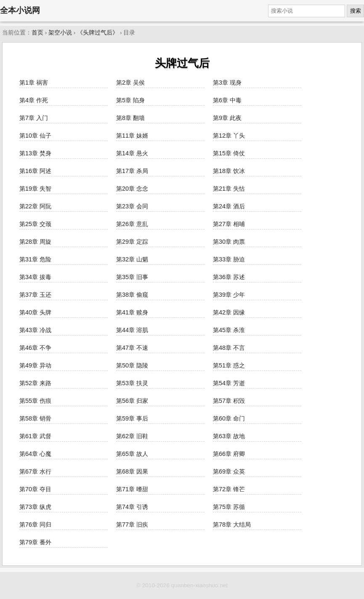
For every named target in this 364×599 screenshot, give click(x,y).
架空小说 (60, 33)
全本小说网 (20, 10)
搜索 (356, 11)
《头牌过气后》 (98, 33)
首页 (37, 33)
